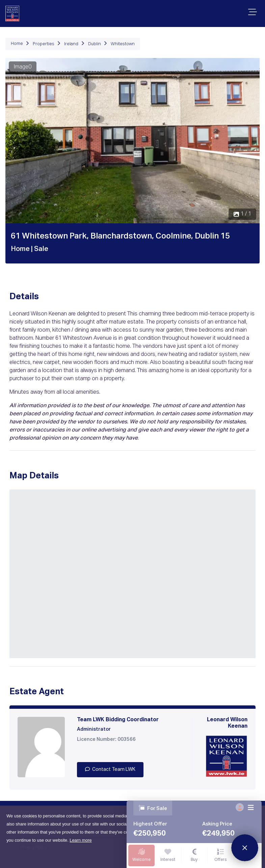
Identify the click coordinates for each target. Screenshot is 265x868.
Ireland (71, 44)
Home (17, 44)
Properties (44, 44)
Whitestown (123, 44)
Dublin (95, 44)
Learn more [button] (81, 840)
